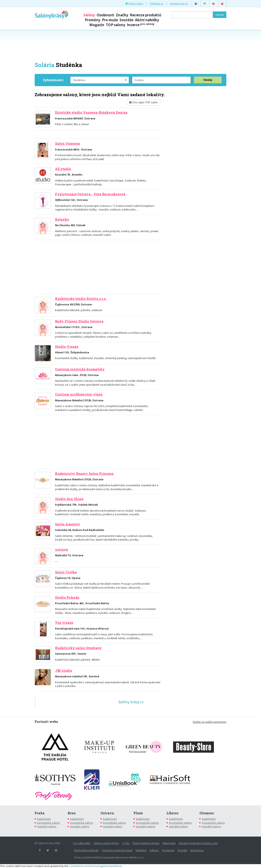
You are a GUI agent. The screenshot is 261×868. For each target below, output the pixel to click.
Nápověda (169, 843)
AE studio (63, 169)
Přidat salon (134, 3)
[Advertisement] (130, 45)
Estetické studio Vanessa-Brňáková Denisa (91, 112)
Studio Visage (67, 347)
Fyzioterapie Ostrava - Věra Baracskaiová (90, 194)
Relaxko (62, 219)
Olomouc (207, 813)
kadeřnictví (44, 819)
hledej (208, 80)
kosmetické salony (49, 823)
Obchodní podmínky (86, 850)
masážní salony (47, 826)
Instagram (168, 850)
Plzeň (138, 813)
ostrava (62, 550)
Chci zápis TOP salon (144, 102)
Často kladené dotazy (146, 843)
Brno (72, 813)
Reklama (141, 850)
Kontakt (182, 850)
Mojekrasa (197, 850)
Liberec (173, 813)
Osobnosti (105, 15)
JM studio (64, 671)
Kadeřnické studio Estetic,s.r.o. (81, 299)
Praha (40, 813)
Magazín (97, 25)
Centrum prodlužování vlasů (79, 394)
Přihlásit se (157, 3)
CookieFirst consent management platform (95, 866)
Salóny (89, 15)
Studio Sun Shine (69, 499)
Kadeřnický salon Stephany (78, 648)
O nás (126, 843)
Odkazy (154, 850)
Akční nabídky (147, 20)
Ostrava (107, 813)
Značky (122, 15)
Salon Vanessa (67, 144)
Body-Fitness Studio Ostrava (79, 321)
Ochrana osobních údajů (117, 850)
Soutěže (126, 20)
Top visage (64, 623)
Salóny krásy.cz (131, 702)
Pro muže (110, 20)
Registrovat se (179, 3)
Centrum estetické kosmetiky (80, 369)
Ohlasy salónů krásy (106, 843)
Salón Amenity (68, 524)
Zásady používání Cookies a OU (198, 843)
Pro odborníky (82, 843)
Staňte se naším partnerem (210, 722)
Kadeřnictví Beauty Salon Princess (84, 474)
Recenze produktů (146, 15)
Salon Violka (66, 572)
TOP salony (116, 25)
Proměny (93, 20)
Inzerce (141, 25)
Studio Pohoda (67, 598)
